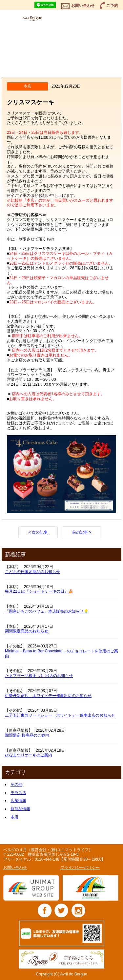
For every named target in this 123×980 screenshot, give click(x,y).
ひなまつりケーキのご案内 (29, 755)
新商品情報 (20, 809)
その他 (16, 785)
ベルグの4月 (40, 18)
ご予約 (112, 6)
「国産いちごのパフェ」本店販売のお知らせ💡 (47, 611)
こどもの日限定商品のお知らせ (32, 572)
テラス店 (18, 793)
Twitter (61, 910)
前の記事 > (82, 532)
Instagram (78, 910)
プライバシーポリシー (80, 868)
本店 (14, 817)
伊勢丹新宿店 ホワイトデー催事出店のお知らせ (48, 696)
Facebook (45, 910)
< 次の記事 (38, 532)
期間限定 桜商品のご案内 (27, 735)
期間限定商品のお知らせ (27, 631)
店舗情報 (18, 801)
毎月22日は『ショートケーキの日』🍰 (39, 591)
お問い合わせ (83, 6)
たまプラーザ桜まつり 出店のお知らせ (39, 676)
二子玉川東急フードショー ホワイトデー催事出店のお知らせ (60, 715)
